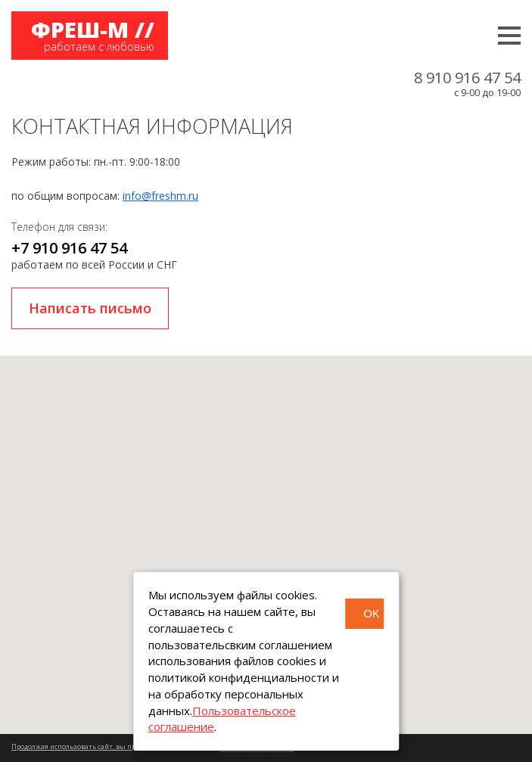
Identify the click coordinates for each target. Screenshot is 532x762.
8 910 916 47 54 (467, 78)
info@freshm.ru (160, 196)
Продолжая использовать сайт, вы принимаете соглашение (112, 746)
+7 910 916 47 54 (69, 248)
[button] (266, 531)
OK (372, 613)
